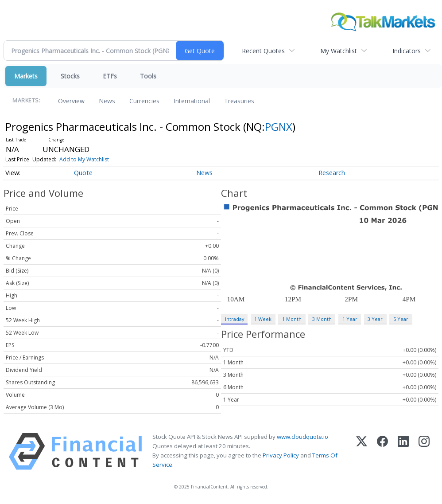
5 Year (401, 319)
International (192, 101)
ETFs (110, 76)
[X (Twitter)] (362, 451)
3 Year (375, 319)
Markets (26, 76)
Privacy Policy (281, 455)
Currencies (144, 101)
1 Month (292, 319)
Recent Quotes (263, 51)
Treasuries (239, 101)
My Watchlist (339, 51)
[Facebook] (382, 451)
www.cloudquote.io (302, 437)
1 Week (263, 319)
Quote (83, 173)
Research (332, 173)
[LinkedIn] (403, 451)
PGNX (279, 127)
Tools (148, 76)
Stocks (70, 76)
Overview (71, 101)
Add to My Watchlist (84, 159)
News (107, 101)
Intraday (235, 319)
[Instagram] (424, 451)
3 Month (322, 319)
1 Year (350, 319)
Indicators (407, 51)
